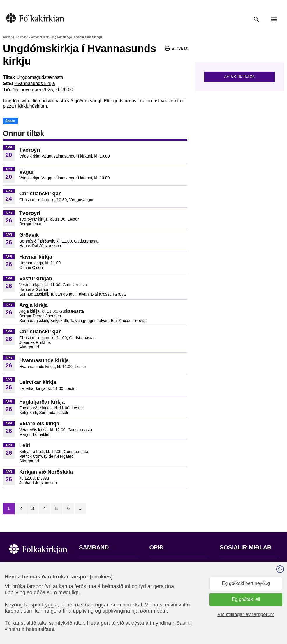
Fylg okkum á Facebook (244, 565)
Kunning (9, 37)
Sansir (225, 619)
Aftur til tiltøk (240, 77)
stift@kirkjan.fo (94, 605)
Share (10, 121)
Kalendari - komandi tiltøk (32, 37)
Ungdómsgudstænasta (40, 77)
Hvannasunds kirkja (35, 83)
